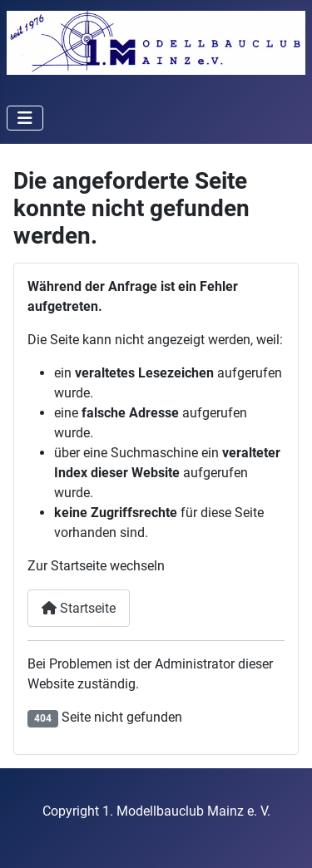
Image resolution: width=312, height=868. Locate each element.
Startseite (79, 608)
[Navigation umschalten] (25, 118)
